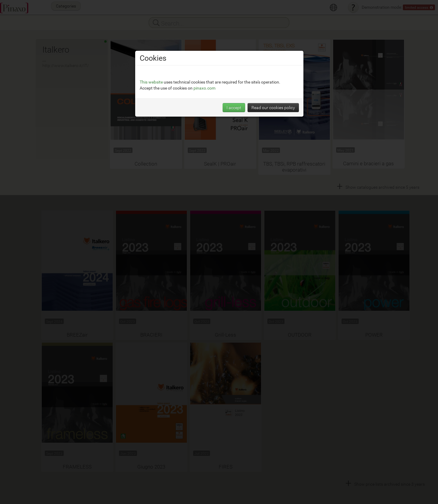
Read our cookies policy (273, 107)
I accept (234, 107)
